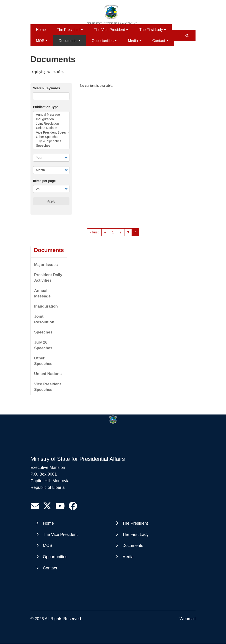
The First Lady (151, 30)
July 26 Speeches (51, 141)
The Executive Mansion (112, 24)
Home (41, 30)
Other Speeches (51, 137)
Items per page (44, 181)
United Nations (51, 128)
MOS (40, 41)
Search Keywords (47, 88)
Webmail (187, 619)
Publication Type (46, 107)
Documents (68, 41)
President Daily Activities (48, 278)
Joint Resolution (51, 124)
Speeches (51, 146)
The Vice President (109, 30)
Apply (51, 201)
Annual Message (51, 115)
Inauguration (51, 119)
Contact (159, 41)
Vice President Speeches (51, 133)
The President (68, 30)
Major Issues (46, 265)
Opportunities (103, 41)
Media (133, 41)
